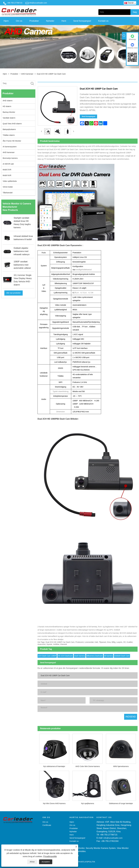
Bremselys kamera (10, 158)
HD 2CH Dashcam (65, 655)
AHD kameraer (27, 74)
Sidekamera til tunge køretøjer (121, 803)
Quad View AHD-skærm (12, 124)
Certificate (47, 824)
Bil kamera (109, 655)
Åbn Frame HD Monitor (12, 141)
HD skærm (7, 106)
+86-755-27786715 (15, 3)
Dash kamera (80, 655)
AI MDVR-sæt (8, 164)
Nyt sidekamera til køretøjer (54, 766)
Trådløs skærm (9, 135)
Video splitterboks (10, 181)
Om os (19, 21)
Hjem (6, 21)
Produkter (34, 21)
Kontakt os (103, 21)
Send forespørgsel (82, 21)
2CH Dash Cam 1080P (47, 655)
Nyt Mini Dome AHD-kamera (54, 803)
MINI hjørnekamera (121, 766)
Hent (64, 21)
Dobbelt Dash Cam (122, 655)
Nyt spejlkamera (87, 803)
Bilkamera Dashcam (95, 655)
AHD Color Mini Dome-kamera (88, 766)
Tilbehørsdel (8, 193)
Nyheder (50, 21)
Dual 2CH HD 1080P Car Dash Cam (51, 74)
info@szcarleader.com (38, 3)
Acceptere (46, 862)
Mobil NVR (7, 175)
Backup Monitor (9, 112)
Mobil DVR (7, 170)
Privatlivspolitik (50, 856)
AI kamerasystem (10, 147)
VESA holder (8, 187)
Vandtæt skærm (9, 118)
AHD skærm (8, 101)
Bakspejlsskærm (9, 129)
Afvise (32, 862)
